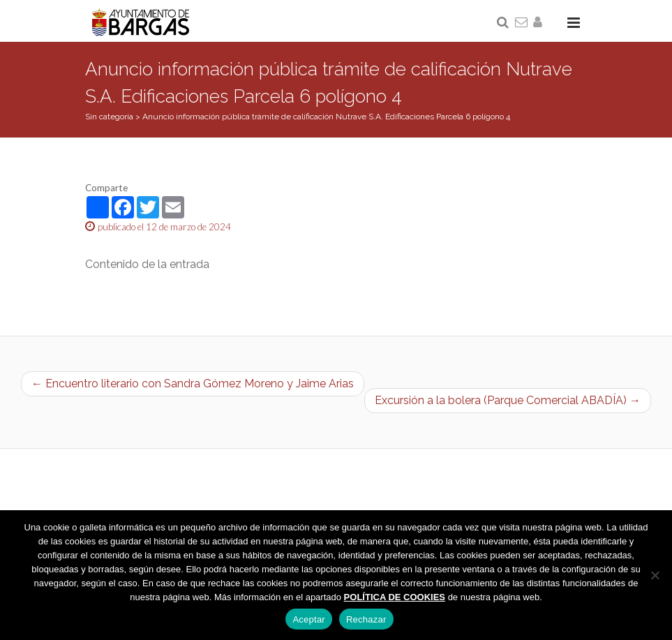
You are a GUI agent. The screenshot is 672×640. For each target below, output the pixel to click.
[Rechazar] (655, 575)
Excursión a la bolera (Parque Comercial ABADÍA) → (508, 400)
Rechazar (366, 619)
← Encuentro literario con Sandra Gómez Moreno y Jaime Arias (193, 384)
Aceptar (309, 619)
